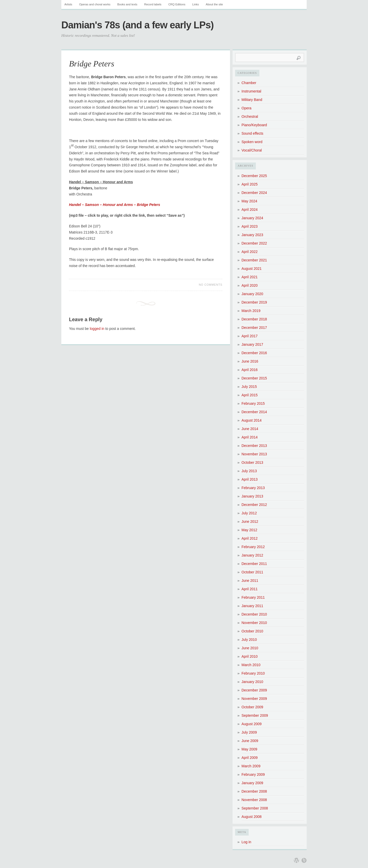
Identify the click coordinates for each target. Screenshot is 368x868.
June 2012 (250, 522)
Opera (246, 108)
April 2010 (250, 656)
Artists (68, 4)
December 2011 (254, 564)
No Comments (211, 285)
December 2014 (254, 412)
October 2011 (252, 572)
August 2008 (252, 817)
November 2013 (254, 454)
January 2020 (252, 294)
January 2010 (252, 682)
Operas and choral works (95, 4)
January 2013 (252, 496)
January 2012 (252, 555)
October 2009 (252, 707)
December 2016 (254, 353)
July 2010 (249, 640)
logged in (97, 329)
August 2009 (252, 724)
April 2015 (250, 395)
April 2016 (250, 370)
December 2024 (254, 193)
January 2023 (252, 235)
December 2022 (254, 243)
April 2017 (250, 336)
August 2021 (252, 269)
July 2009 (249, 732)
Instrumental (251, 91)
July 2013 (249, 471)
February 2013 (253, 488)
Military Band (252, 100)
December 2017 (254, 328)
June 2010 (250, 648)
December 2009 (254, 690)
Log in (246, 842)
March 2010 (251, 665)
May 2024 (249, 201)
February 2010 (253, 673)
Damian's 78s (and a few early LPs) (137, 25)
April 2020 (250, 285)
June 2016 (250, 361)
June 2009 (250, 741)
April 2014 (250, 437)
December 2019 (254, 302)
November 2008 (254, 800)
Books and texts (127, 4)
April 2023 (250, 226)
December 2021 (254, 260)
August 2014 (252, 420)
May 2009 (249, 749)
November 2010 (254, 623)
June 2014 (250, 429)
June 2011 (250, 581)
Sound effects (252, 133)
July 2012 (249, 513)
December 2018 (254, 319)
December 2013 (254, 446)
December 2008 (254, 791)
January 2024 (252, 218)
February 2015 (253, 403)
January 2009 (252, 783)
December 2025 (254, 176)
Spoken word (252, 142)
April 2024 (250, 210)
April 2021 (250, 277)
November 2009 (254, 699)
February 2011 (253, 597)
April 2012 (250, 538)
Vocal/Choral (252, 150)
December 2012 (254, 505)
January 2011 (252, 606)
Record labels (153, 4)
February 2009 (253, 774)
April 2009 (250, 758)
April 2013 (250, 479)
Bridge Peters (92, 64)
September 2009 (255, 715)
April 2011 (250, 589)
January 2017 (252, 344)
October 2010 (252, 631)
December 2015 (254, 378)
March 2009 (251, 766)
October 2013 (252, 462)
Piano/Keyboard (254, 125)
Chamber (249, 83)
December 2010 (254, 614)
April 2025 (250, 184)
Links (195, 4)
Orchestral (250, 117)
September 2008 (255, 808)
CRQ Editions (177, 4)
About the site (214, 4)
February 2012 (253, 547)
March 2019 (251, 311)
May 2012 (249, 530)
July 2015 (249, 387)
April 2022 (250, 252)
